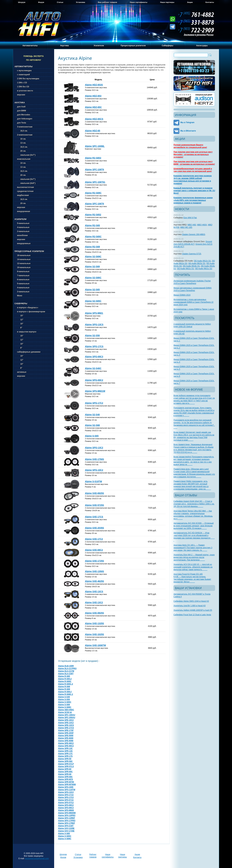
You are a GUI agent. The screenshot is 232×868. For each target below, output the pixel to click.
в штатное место (25, 91)
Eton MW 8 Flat (190, 218)
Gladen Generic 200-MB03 (194, 234)
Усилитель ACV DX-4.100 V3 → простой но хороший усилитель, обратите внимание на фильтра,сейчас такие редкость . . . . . (193, 567)
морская (21, 207)
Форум (41, 2)
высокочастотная (25, 187)
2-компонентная (25, 135)
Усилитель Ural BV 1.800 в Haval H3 (190, 606)
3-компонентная (25, 127)
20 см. (22, 151)
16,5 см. (22, 131)
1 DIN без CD (23, 87)
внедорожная (24, 211)
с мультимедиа (24, 71)
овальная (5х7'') (26, 155)
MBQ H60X (202, 225)
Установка (81, 2)
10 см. (22, 139)
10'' (20, 324)
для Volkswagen (25, 119)
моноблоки (22, 235)
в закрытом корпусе (27, 332)
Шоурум (22, 2)
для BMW (22, 111)
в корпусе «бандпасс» (28, 308)
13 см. (22, 143)
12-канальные (24, 263)
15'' (20, 316)
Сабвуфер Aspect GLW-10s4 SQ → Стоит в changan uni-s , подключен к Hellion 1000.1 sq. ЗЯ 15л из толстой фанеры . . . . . (194, 504)
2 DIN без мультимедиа (28, 79)
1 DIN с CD (22, 83)
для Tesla (22, 123)
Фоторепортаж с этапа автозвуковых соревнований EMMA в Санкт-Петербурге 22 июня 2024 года (193, 302)
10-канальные (24, 267)
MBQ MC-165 (186, 227)
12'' (20, 320)
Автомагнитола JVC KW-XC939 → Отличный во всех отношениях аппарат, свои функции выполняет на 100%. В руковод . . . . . (194, 526)
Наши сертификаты (139, 2)
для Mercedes (24, 115)
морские (21, 95)
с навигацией (23, 75)
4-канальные (23, 227)
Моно (20, 296)
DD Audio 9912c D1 (202, 261)
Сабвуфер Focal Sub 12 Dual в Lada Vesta (192, 615)
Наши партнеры (167, 2)
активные (22, 372)
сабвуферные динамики (29, 352)
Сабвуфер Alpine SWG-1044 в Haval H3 (191, 601)
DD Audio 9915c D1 (197, 263)
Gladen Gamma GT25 (192, 254)
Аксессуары (202, 46)
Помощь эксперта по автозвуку (34, 58)
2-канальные (23, 231)
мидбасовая (23, 195)
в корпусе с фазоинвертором (31, 312)
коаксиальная (24, 159)
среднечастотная (25, 191)
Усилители (99, 46)
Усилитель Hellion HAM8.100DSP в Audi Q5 (193, 610)
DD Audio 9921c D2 (204, 269)
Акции (190, 2)
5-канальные (23, 223)
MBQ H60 (192, 225)
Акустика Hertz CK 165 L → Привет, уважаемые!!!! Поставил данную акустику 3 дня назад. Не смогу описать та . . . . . (193, 548)
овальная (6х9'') (26, 183)
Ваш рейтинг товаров (107, 2)
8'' (20, 328)
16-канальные (24, 255)
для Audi (21, 107)
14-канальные (24, 259)
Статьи (60, 2)
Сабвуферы (167, 46)
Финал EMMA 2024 (182, 295)
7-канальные (23, 276)
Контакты (210, 2)
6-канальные (23, 280)
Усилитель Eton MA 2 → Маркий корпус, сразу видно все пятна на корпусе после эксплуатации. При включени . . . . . (194, 557)
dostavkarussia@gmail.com (37, 858)
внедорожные (24, 243)
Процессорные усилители (133, 46)
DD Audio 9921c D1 (186, 269)
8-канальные (23, 272)
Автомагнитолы (30, 46)
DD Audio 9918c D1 (191, 266)
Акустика (64, 46)
